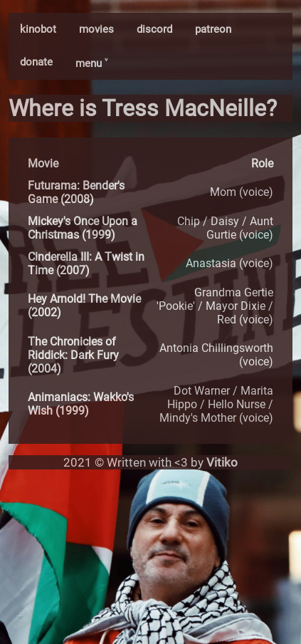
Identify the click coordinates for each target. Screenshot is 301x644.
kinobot (38, 29)
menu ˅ (91, 63)
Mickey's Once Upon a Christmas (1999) (83, 228)
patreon (213, 29)
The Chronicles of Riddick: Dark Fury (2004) (73, 355)
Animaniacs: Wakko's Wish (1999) (81, 404)
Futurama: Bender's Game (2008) (76, 192)
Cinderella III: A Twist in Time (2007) (86, 264)
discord (154, 29)
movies (96, 29)
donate (36, 62)
